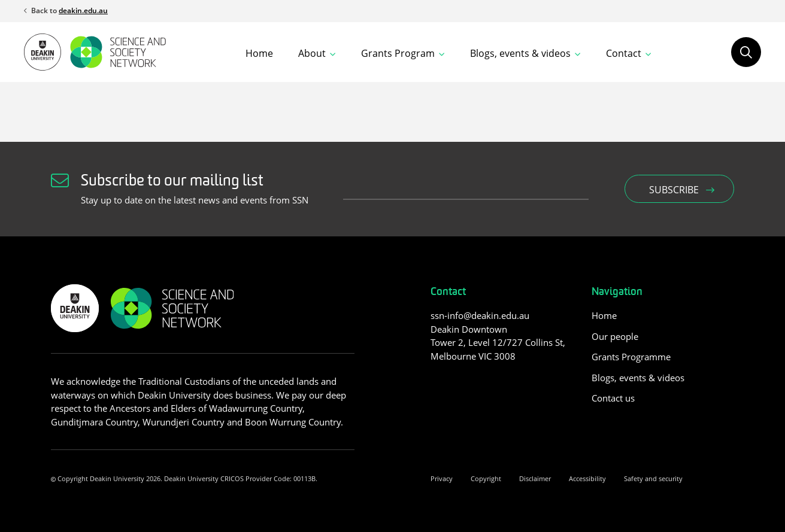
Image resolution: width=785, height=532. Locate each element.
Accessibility (587, 478)
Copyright (486, 478)
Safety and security (653, 478)
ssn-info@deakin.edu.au (480, 315)
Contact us (613, 398)
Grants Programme (631, 357)
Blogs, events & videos (638, 378)
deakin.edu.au (83, 10)
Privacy (442, 478)
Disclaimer (535, 478)
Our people (615, 336)
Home (259, 53)
